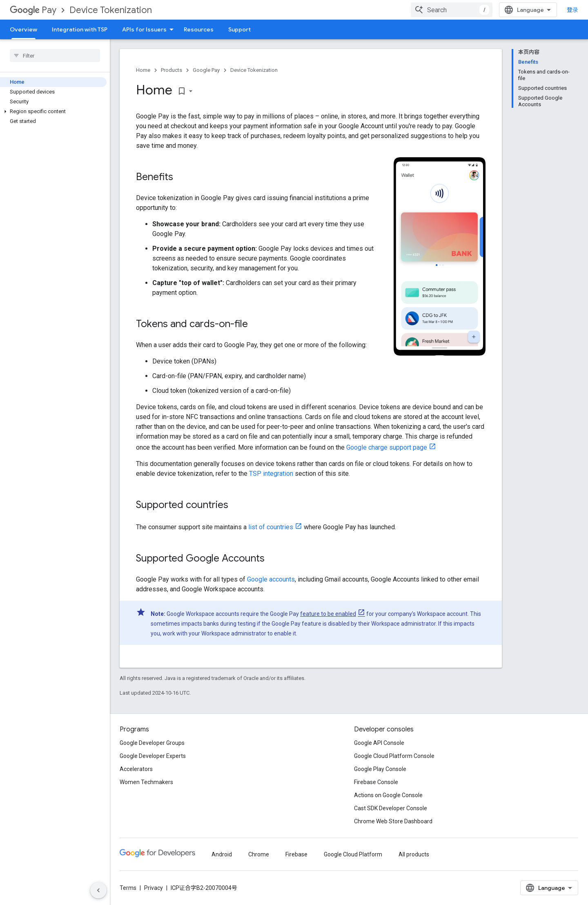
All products (414, 854)
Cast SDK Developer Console (391, 808)
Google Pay (206, 70)
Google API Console (379, 743)
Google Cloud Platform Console (394, 756)
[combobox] (452, 10)
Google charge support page (387, 447)
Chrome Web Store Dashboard (393, 821)
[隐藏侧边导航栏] (98, 890)
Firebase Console (376, 782)
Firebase (296, 854)
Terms (128, 888)
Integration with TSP (80, 29)
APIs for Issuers (144, 29)
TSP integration (271, 474)
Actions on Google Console (388, 795)
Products (171, 70)
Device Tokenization (111, 10)
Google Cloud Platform (353, 854)
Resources (199, 29)
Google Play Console (380, 769)
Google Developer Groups (152, 743)
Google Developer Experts (153, 756)
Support (239, 29)
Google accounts (271, 579)
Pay (33, 10)
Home (143, 70)
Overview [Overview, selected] (23, 29)
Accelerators (136, 769)
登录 (572, 10)
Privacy (154, 888)
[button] (53, 111)
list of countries (271, 527)
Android (222, 854)
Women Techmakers (146, 782)
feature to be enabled (328, 614)
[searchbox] (55, 56)
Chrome (259, 854)
